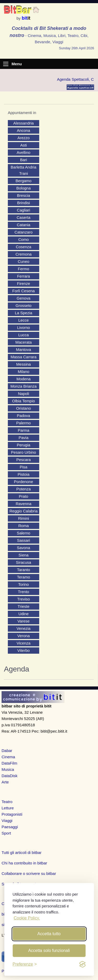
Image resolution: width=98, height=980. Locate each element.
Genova (24, 298)
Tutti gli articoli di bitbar (22, 852)
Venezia (23, 628)
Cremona (24, 254)
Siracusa (24, 562)
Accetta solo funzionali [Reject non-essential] (49, 951)
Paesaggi (10, 827)
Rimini (24, 518)
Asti (23, 145)
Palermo (24, 423)
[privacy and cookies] (82, 964)
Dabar (7, 751)
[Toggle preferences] (25, 964)
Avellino (24, 152)
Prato (24, 496)
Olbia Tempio (23, 401)
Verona (24, 636)
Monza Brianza (24, 386)
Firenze (24, 283)
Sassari (24, 540)
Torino (24, 584)
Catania (24, 225)
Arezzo (24, 138)
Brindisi (23, 203)
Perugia (24, 445)
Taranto (24, 570)
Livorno (23, 327)
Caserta (24, 217)
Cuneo (24, 261)
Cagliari (24, 210)
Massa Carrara (23, 357)
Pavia (24, 438)
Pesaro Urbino (24, 452)
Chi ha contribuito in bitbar (24, 863)
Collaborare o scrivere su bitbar (29, 873)
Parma (24, 430)
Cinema (8, 757)
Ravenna (24, 504)
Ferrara (23, 276)
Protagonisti (12, 814)
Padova (24, 416)
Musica (8, 769)
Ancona (24, 130)
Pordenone (23, 482)
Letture (8, 808)
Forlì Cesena (24, 291)
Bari (24, 160)
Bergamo (24, 181)
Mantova (24, 350)
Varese (24, 621)
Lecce (24, 320)
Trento (24, 592)
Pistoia (23, 474)
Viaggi (7, 821)
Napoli (24, 394)
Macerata (24, 342)
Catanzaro (23, 232)
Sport (6, 833)
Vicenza (23, 643)
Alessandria (24, 123)
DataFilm (9, 763)
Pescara (23, 460)
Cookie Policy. (27, 918)
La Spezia (24, 313)
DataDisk (10, 776)
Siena (24, 555)
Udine (23, 614)
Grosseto (24, 305)
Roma (24, 526)
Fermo (23, 269)
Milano (24, 372)
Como (24, 239)
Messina (24, 364)
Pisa (23, 467)
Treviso (24, 599)
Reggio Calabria (24, 511)
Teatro (7, 802)
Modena (24, 379)
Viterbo (23, 650)
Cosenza (23, 247)
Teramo (24, 577)
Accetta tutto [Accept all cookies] (49, 934)
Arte (5, 782)
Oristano (24, 408)
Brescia (24, 195)
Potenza (23, 489)
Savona (24, 548)
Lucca (24, 335)
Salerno (24, 533)
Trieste (23, 606)
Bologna (23, 188)
